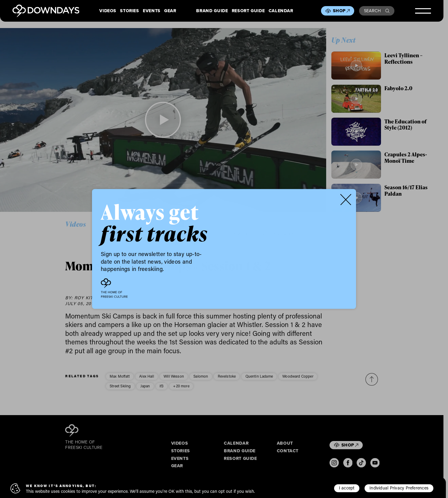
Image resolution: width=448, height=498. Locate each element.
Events (152, 11)
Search (377, 11)
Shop (341, 11)
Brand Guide (212, 11)
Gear (170, 11)
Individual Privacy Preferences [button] (399, 488)
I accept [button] (347, 488)
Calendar (281, 11)
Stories (130, 11)
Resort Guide (248, 11)
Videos (108, 11)
